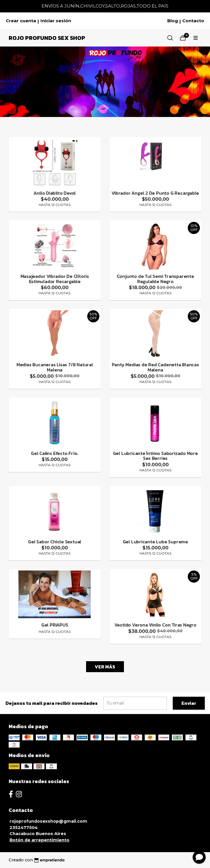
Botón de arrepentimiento (39, 840)
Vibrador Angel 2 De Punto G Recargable (155, 193)
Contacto (193, 21)
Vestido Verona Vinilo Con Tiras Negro (155, 625)
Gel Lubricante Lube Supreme (155, 542)
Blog (173, 21)
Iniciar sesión (56, 21)
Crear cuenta (21, 21)
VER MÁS (105, 667)
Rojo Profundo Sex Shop (47, 38)
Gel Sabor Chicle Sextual (55, 542)
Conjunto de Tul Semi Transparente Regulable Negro (155, 279)
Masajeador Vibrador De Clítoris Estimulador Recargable (55, 279)
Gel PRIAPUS (55, 625)
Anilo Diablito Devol (55, 193)
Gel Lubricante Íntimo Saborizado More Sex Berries (155, 456)
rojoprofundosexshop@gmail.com (48, 821)
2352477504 (24, 828)
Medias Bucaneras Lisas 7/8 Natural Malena (55, 367)
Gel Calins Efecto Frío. (55, 453)
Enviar (189, 703)
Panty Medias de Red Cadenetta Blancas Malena (155, 367)
